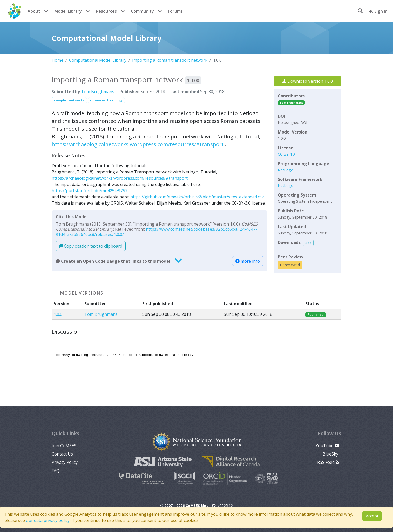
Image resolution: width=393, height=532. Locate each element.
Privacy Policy (65, 462)
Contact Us (62, 454)
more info (248, 261)
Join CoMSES (64, 446)
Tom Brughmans (98, 92)
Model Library (68, 11)
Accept (372, 516)
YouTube (327, 446)
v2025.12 (222, 505)
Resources (106, 11)
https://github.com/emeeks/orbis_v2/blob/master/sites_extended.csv (197, 197)
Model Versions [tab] (82, 293)
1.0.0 (58, 314)
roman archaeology (106, 100)
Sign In (378, 11)
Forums (175, 11)
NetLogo (286, 170)
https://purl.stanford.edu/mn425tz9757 (90, 191)
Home (57, 60)
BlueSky (331, 454)
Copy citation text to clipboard (91, 246)
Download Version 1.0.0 (307, 81)
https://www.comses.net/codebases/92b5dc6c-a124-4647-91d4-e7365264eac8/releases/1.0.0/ (156, 232)
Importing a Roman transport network (170, 60)
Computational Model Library (98, 60)
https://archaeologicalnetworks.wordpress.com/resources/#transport (138, 144)
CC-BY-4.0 (286, 154)
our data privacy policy (48, 520)
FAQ (56, 471)
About (34, 11)
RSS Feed (328, 462)
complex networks (69, 100)
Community (142, 11)
